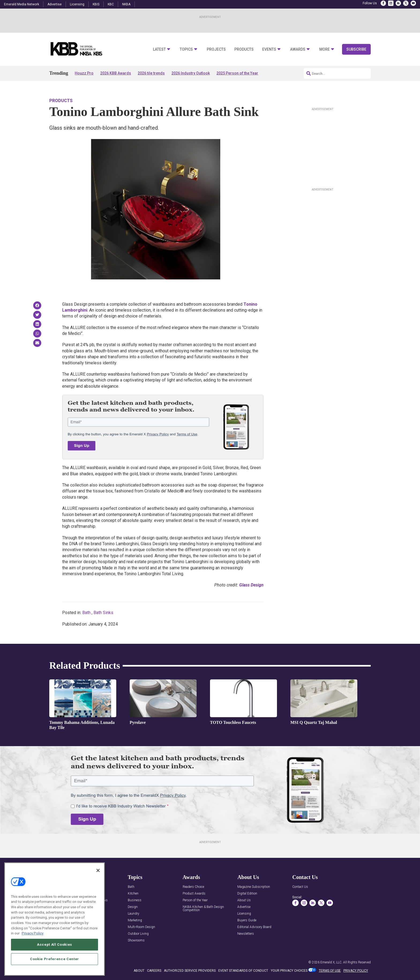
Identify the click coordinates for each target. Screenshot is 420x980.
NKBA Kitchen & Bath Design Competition (203, 909)
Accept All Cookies (55, 945)
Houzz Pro (84, 73)
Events (269, 49)
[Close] (98, 870)
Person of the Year (195, 900)
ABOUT (139, 971)
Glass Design (251, 585)
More (325, 49)
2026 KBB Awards (116, 73)
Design (133, 907)
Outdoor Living (138, 934)
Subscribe (356, 49)
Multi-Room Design (141, 927)
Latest (159, 49)
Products (244, 49)
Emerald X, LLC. (331, 962)
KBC (111, 4)
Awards (298, 49)
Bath (86, 613)
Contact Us (300, 887)
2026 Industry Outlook (191, 73)
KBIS (96, 4)
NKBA (126, 4)
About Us (244, 900)
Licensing (77, 4)
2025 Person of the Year (237, 73)
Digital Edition (247, 894)
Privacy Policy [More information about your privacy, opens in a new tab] (33, 933)
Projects (216, 49)
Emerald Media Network (22, 4)
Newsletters (246, 934)
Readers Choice (193, 887)
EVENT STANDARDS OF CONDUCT (243, 971)
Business (135, 900)
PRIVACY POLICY (356, 971)
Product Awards (194, 894)
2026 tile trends (151, 73)
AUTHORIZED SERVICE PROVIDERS (190, 971)
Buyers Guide (247, 920)
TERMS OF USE (330, 971)
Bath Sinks (103, 613)
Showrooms (136, 940)
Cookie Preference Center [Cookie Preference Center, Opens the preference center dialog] (55, 959)
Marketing (135, 920)
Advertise (55, 4)
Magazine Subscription (254, 887)
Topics (186, 49)
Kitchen (133, 894)
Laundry (134, 914)
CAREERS (154, 971)
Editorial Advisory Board (254, 927)
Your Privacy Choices (289, 971)
